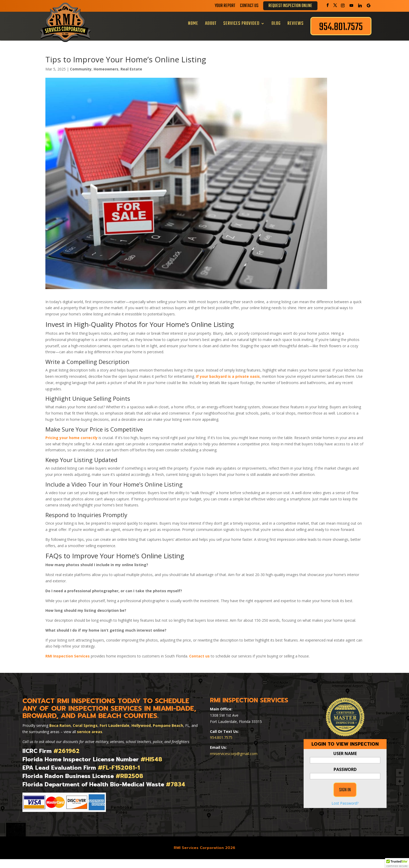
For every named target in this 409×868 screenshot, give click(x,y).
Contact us (199, 656)
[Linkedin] (360, 5)
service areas (90, 732)
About (211, 23)
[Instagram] (343, 5)
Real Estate (131, 69)
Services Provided (241, 23)
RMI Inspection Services (68, 656)
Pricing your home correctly (71, 438)
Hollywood (141, 725)
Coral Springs (85, 725)
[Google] (369, 5)
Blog (276, 23)
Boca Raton (60, 725)
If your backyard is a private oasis (228, 376)
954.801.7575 (221, 737)
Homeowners (106, 69)
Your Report (225, 7)
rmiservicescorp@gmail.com (234, 754)
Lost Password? (345, 816)
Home (193, 23)
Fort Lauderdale (115, 725)
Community (81, 69)
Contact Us (249, 7)
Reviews (296, 23)
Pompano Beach (168, 725)
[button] (397, 863)
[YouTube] (351, 5)
